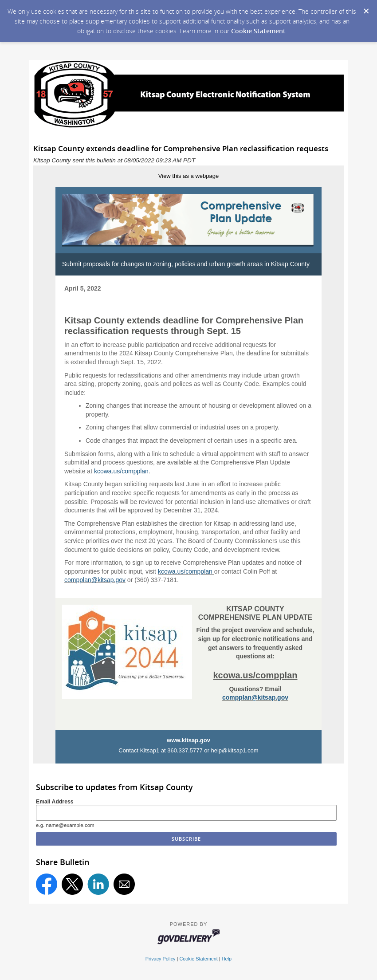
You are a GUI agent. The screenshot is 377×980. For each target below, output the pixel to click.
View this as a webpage (188, 176)
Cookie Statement (258, 31)
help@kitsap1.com (235, 750)
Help (227, 959)
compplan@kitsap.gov (95, 580)
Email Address (55, 802)
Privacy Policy (161, 959)
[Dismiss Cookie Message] (366, 8)
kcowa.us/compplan (121, 471)
